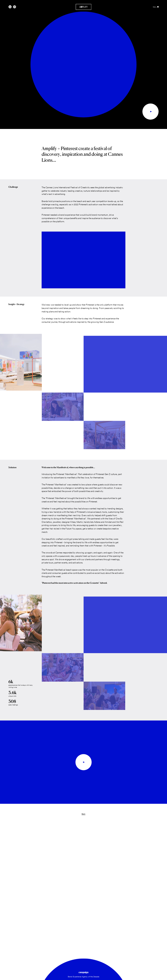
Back (83, 814)
